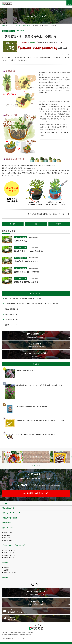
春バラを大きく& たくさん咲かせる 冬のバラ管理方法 (23, 298)
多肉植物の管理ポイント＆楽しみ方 (49, 214)
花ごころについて (8, 508)
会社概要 (6, 570)
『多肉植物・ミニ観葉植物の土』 (50, 107)
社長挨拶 (6, 567)
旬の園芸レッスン (11, 314)
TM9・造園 (7, 538)
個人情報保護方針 (8, 638)
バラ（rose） (7, 535)
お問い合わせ (7, 523)
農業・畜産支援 (8, 540)
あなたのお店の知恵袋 (10, 518)
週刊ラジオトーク (11, 325)
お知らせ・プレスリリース (11, 513)
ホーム (4, 25)
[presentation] (1, 457)
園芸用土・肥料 (8, 533)
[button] (33, 465)
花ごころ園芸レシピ (25, 25)
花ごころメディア (12, 25)
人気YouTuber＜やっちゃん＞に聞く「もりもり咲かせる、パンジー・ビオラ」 (32, 304)
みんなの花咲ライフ (12, 320)
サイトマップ (20, 638)
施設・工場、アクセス (10, 572)
